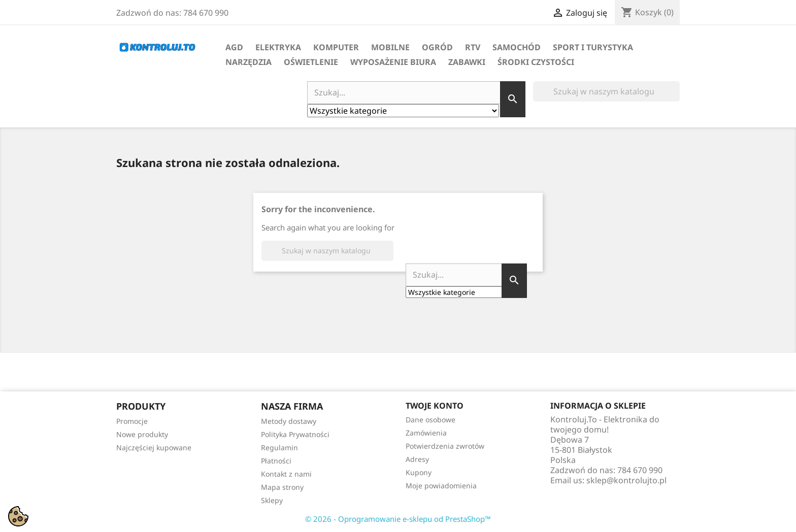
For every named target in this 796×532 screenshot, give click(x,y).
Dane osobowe (430, 420)
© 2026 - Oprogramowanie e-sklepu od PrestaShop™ (398, 519)
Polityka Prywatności (295, 434)
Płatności (276, 461)
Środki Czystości (536, 62)
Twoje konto (435, 406)
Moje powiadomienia (441, 486)
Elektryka (278, 47)
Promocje (132, 421)
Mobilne (390, 47)
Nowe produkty (142, 434)
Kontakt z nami (286, 474)
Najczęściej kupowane (154, 447)
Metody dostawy (289, 421)
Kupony (419, 472)
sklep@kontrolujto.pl (626, 480)
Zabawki (467, 62)
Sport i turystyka (593, 47)
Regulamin (279, 447)
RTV (473, 47)
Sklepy (272, 500)
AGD (234, 47)
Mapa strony (282, 487)
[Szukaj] (606, 91)
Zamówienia (426, 433)
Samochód (517, 47)
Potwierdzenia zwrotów (445, 446)
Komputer (336, 47)
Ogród (437, 47)
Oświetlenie (311, 62)
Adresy (417, 459)
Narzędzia (248, 62)
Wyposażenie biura (393, 62)
